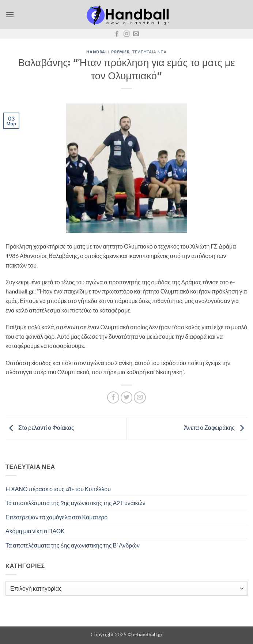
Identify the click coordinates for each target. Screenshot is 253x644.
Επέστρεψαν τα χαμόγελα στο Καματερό (56, 517)
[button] (10, 14)
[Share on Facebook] (113, 397)
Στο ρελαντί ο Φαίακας (40, 427)
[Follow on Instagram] (126, 34)
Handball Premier (108, 52)
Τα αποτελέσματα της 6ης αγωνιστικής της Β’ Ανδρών (73, 545)
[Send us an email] (136, 34)
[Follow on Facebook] (117, 34)
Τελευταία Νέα (150, 52)
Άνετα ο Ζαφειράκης (216, 427)
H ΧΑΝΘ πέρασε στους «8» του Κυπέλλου (58, 489)
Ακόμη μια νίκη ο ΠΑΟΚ (35, 531)
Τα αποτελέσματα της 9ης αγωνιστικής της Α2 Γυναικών (75, 503)
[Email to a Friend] (140, 397)
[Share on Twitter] (127, 397)
